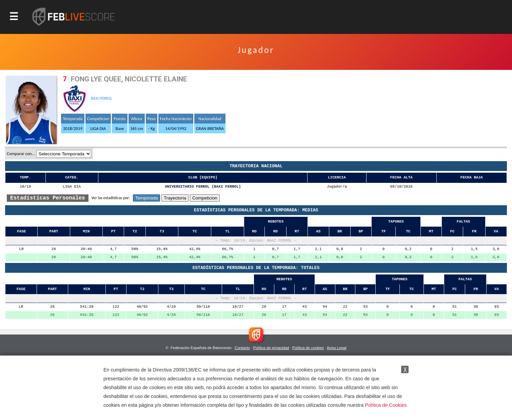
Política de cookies (308, 348)
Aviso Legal (337, 348)
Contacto (242, 348)
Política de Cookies (386, 405)
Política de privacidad (271, 348)
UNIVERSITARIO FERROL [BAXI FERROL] (203, 187)
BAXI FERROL (102, 98)
